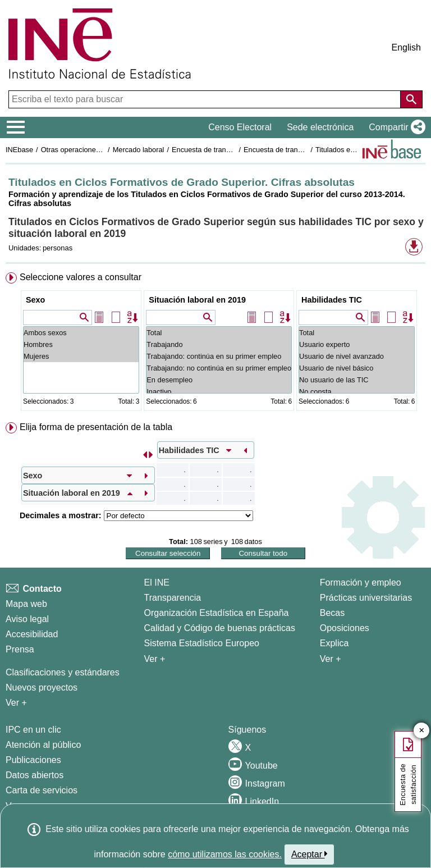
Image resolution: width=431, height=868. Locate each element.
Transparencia (173, 598)
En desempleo (219, 380)
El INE (157, 583)
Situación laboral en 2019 (197, 300)
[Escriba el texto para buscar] (206, 99)
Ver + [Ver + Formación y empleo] (331, 659)
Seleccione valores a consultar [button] (81, 277)
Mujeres (81, 356)
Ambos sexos (81, 333)
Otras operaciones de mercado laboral (102, 150)
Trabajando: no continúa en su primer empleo (219, 368)
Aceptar (310, 854)
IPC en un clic (33, 730)
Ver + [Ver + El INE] (155, 659)
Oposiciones (345, 628)
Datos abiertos (35, 775)
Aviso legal (27, 619)
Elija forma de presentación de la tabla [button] (96, 427)
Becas (332, 613)
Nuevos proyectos (42, 687)
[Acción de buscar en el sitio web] (411, 99)
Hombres (81, 344)
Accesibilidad (32, 634)
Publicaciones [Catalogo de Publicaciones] (33, 760)
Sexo (35, 300)
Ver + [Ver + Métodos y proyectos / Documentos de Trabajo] (16, 703)
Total (219, 333)
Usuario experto (357, 344)
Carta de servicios (42, 790)
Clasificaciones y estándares (63, 672)
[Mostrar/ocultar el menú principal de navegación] (16, 127)
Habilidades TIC (332, 300)
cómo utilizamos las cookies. (225, 854)
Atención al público (43, 745)
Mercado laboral (139, 150)
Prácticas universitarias (366, 598)
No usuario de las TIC (357, 380)
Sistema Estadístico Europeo (202, 643)
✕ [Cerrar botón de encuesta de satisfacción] (422, 731)
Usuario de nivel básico (357, 368)
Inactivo (219, 392)
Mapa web (26, 604)
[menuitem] (215, 344)
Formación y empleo (361, 583)
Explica (334, 643)
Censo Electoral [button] (240, 127)
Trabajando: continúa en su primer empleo (219, 356)
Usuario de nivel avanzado (357, 356)
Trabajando (219, 344)
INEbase (19, 150)
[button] (395, 127)
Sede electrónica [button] (320, 127)
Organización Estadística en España (217, 613)
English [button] (406, 47)
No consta (357, 392)
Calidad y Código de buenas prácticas (220, 628)
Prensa (20, 649)
